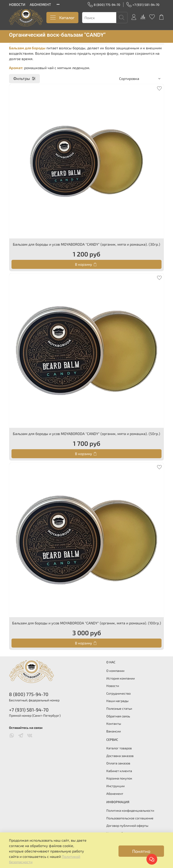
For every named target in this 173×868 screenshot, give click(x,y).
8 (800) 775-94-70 (104, 5)
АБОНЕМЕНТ (40, 4)
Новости (113, 686)
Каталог (62, 18)
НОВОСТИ (17, 4)
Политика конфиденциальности (130, 810)
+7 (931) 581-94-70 (143, 5)
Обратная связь (118, 716)
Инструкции (115, 786)
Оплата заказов (118, 763)
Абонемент (115, 794)
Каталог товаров (119, 748)
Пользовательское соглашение (130, 818)
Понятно (141, 851)
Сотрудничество (118, 693)
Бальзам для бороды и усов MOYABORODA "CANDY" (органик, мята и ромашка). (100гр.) (87, 623)
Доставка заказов (120, 756)
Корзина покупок (119, 778)
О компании (115, 671)
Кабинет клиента (119, 771)
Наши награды (117, 701)
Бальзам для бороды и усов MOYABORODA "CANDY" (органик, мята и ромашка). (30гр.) (86, 244)
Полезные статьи (119, 708)
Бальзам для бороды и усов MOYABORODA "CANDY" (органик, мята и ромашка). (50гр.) (86, 434)
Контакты (114, 724)
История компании (121, 678)
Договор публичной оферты (127, 826)
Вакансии (114, 731)
